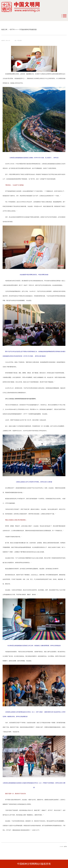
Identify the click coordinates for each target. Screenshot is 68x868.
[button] (19, 64)
